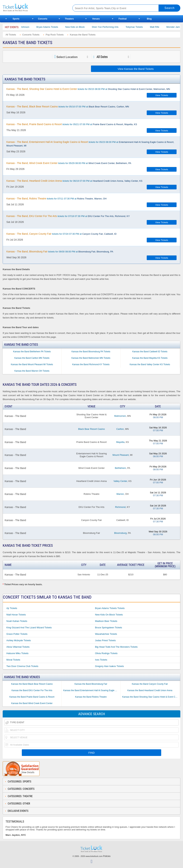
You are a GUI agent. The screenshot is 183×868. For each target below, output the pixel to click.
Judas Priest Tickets (105, 640)
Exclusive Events (18, 811)
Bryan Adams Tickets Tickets (110, 608)
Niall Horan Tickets (16, 615)
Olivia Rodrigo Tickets (106, 653)
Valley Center (120, 481)
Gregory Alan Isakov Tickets (109, 666)
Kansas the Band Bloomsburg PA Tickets (91, 352)
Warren (120, 494)
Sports (16, 19)
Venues (96, 19)
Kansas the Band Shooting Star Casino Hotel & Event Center (151, 697)
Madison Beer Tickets (106, 621)
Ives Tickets (101, 660)
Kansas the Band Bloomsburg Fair (91, 684)
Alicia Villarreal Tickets (18, 647)
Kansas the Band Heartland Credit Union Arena (150, 690)
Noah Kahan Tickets (17, 621)
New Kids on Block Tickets (109, 615)
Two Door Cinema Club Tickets (22, 666)
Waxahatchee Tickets (106, 634)
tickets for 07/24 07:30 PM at (61, 234)
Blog (149, 19)
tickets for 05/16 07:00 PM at (68, 107)
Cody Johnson (33, 27)
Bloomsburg (120, 533)
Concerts (43, 19)
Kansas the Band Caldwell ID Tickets (150, 352)
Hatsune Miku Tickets (18, 653)
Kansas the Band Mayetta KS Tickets (150, 358)
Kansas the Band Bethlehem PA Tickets (32, 352)
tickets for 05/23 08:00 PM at (90, 144)
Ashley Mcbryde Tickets (19, 640)
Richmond (120, 507)
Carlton (120, 429)
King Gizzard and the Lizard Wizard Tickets (29, 628)
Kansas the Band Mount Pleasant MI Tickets (32, 364)
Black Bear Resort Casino (92, 429)
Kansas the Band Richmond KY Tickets (91, 364)
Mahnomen (120, 416)
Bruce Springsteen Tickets (109, 628)
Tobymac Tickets (145, 27)
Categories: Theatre (20, 796)
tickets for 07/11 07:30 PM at (56, 199)
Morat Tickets (13, 660)
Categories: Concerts (21, 789)
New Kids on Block (86, 27)
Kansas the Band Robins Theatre (91, 697)
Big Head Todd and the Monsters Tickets (116, 647)
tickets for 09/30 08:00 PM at (60, 252)
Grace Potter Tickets (17, 634)
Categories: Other (19, 804)
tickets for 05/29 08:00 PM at (69, 163)
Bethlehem (120, 468)
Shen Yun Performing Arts (116, 27)
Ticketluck (34, 8)
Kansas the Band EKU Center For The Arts (32, 690)
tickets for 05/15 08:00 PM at (88, 89)
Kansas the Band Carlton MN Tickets (32, 358)
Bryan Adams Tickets (59, 27)
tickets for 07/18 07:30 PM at (68, 216)
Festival (123, 19)
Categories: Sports (19, 782)
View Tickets (162, 95)
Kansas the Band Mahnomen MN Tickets (91, 358)
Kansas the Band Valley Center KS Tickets (150, 364)
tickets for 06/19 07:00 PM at (74, 181)
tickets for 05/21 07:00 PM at (72, 124)
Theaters (69, 19)
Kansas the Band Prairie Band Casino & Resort (32, 697)
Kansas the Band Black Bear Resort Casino (32, 684)
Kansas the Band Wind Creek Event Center (32, 703)
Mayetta (120, 442)
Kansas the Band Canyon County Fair (150, 684)
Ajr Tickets (12, 608)
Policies (107, 856)
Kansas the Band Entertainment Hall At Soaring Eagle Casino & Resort (92, 690)
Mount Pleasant (121, 455)
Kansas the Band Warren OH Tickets (32, 371)
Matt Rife (166, 27)
